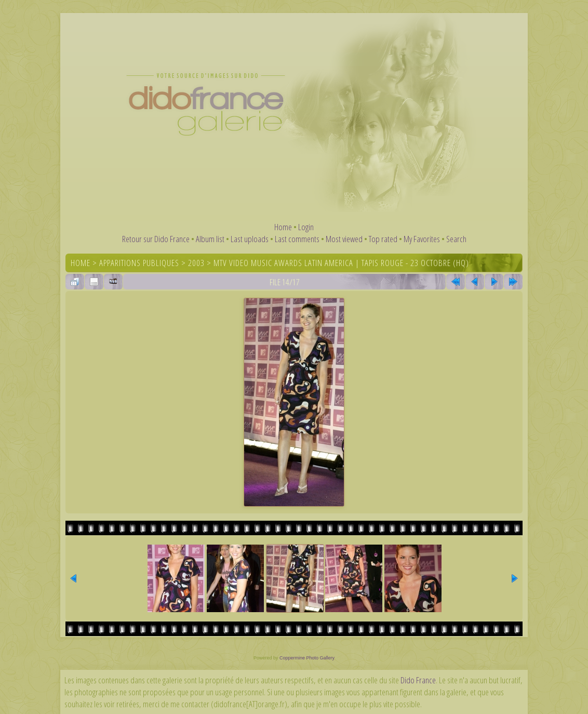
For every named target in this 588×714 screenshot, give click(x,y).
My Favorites (422, 239)
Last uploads (250, 239)
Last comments (297, 239)
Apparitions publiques (139, 263)
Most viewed (344, 239)
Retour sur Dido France (156, 239)
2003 (196, 263)
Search (456, 239)
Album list (210, 239)
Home (283, 227)
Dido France (418, 680)
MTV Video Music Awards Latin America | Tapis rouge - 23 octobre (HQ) (341, 263)
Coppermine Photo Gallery (307, 658)
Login (306, 227)
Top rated (383, 239)
